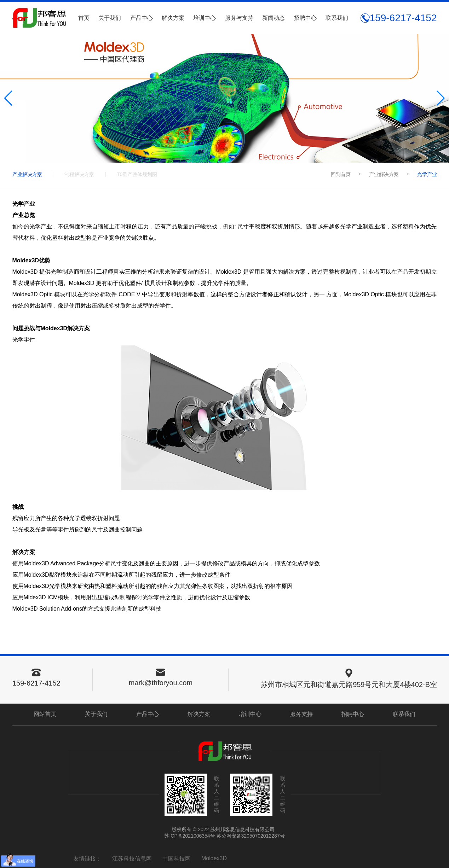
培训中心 (205, 18)
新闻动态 (274, 18)
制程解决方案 (79, 174)
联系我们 (337, 18)
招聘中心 (305, 18)
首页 (84, 18)
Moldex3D (214, 858)
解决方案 (173, 18)
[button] (441, 98)
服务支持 (301, 714)
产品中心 (142, 18)
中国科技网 (177, 859)
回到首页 (341, 174)
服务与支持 (239, 18)
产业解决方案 (27, 174)
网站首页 (45, 714)
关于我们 (110, 18)
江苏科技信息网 (132, 859)
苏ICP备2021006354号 (189, 836)
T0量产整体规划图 (137, 174)
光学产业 (427, 174)
